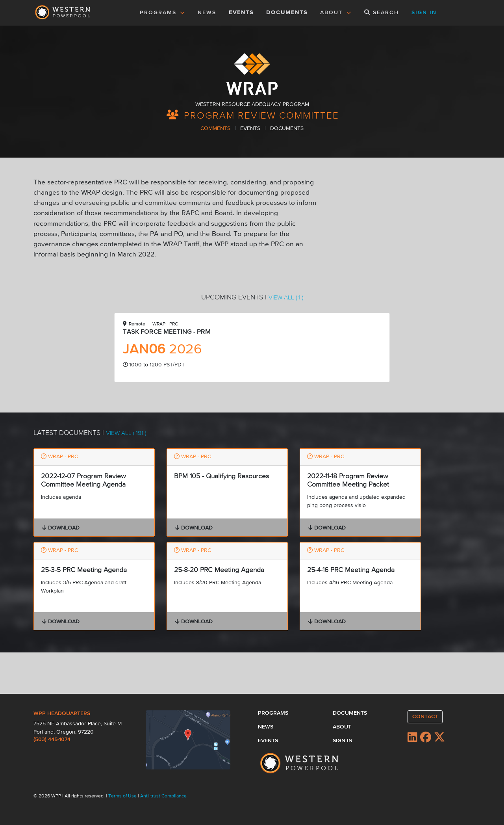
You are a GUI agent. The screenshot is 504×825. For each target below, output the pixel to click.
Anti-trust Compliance (163, 796)
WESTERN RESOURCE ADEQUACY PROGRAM (252, 104)
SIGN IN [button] (424, 13)
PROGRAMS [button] (163, 13)
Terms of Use (123, 796)
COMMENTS (216, 128)
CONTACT (425, 717)
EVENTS (243, 12)
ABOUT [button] (336, 13)
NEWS (207, 13)
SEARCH (382, 12)
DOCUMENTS (287, 13)
